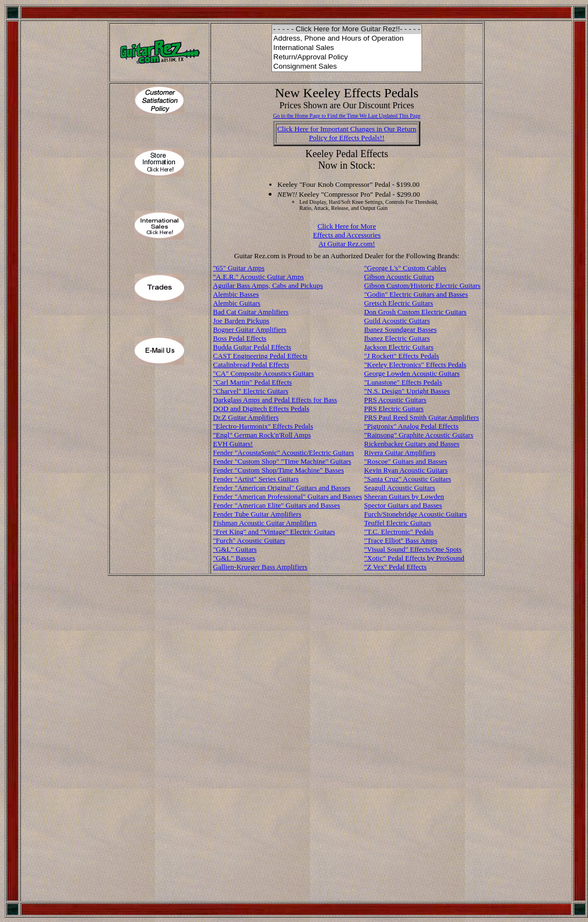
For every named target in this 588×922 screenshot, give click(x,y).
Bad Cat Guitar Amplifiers (251, 312)
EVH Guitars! (233, 444)
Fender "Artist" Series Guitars (256, 479)
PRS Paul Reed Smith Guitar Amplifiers (421, 417)
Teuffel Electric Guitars (397, 523)
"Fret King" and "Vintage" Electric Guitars (274, 532)
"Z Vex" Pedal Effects (395, 567)
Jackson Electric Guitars (398, 347)
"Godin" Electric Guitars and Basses (416, 294)
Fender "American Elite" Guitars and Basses (277, 505)
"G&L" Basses (234, 558)
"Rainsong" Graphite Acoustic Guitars (418, 435)
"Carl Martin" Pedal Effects (253, 382)
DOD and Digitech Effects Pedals (261, 409)
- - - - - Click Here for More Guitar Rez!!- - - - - (346, 29)
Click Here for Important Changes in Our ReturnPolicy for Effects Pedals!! (346, 133)
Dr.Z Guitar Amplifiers (246, 417)
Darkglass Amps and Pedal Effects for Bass (275, 400)
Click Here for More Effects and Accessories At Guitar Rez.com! (346, 235)
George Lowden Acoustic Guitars (412, 373)
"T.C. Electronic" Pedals (399, 532)
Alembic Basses (236, 294)
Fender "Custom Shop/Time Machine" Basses (279, 470)
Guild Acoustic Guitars (397, 321)
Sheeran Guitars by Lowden (404, 496)
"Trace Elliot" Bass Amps (400, 540)
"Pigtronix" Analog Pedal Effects (411, 426)
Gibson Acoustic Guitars (399, 277)
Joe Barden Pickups (242, 321)
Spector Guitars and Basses (403, 505)
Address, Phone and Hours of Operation (346, 39)
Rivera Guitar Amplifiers (400, 452)
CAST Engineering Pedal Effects (260, 356)
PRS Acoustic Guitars (395, 400)
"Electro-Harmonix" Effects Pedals (263, 426)
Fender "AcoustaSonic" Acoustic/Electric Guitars (284, 452)
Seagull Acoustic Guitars (399, 488)
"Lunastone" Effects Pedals (403, 382)
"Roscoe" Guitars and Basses (405, 461)
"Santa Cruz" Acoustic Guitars (407, 479)
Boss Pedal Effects (240, 338)
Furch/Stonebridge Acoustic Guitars (415, 514)
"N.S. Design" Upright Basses (407, 391)
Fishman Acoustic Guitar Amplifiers (265, 523)
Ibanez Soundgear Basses (400, 329)
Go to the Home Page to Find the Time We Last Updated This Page (347, 116)
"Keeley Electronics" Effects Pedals (415, 365)
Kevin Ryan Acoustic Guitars (406, 470)
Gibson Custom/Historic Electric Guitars (422, 285)
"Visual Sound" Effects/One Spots (413, 549)
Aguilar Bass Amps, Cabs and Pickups (268, 285)
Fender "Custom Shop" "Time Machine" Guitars (282, 461)
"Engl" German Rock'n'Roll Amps (262, 435)
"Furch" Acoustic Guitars (249, 540)
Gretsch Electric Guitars (398, 303)
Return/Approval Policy (346, 57)
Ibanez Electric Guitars (397, 338)
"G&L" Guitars (235, 549)
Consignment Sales (346, 67)
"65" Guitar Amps (239, 268)
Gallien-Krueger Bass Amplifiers (260, 567)
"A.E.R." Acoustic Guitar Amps (259, 277)
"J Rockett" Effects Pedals (401, 356)
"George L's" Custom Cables (405, 268)
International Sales (346, 48)
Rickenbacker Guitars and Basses (412, 444)
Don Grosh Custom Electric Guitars (415, 312)
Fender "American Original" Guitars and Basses (282, 488)
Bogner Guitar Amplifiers (250, 329)
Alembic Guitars (237, 303)
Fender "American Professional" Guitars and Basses (288, 496)
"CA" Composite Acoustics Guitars (264, 373)
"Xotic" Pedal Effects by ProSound (414, 558)
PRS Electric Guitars (393, 409)
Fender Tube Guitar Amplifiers (257, 514)
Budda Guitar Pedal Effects (252, 347)
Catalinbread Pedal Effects (251, 365)
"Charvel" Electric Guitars (251, 391)
